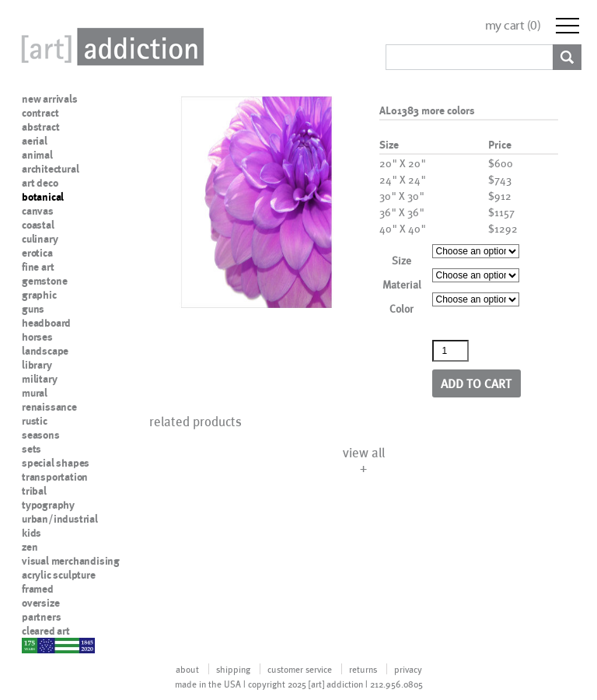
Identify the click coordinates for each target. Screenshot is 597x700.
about (187, 669)
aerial (35, 141)
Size (401, 260)
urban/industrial (60, 519)
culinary (40, 239)
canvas (38, 211)
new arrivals (50, 99)
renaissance (49, 407)
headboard (46, 323)
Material (402, 284)
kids (31, 533)
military (39, 379)
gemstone (44, 281)
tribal (34, 491)
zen (30, 547)
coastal (38, 225)
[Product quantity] (451, 351)
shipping (233, 669)
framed (38, 589)
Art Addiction (110, 47)
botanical (43, 197)
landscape (45, 351)
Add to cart (476, 383)
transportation (55, 477)
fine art (38, 267)
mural (35, 393)
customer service (300, 669)
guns (33, 309)
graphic (39, 295)
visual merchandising (71, 561)
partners (41, 617)
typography (48, 505)
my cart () (513, 25)
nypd (33, 645)
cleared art (46, 631)
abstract (40, 127)
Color (401, 308)
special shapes (56, 463)
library (37, 365)
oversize (40, 603)
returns (363, 669)
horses (37, 337)
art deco (40, 183)
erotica (37, 253)
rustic (35, 421)
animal (37, 155)
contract (40, 113)
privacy (408, 669)
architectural (50, 169)
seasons (41, 435)
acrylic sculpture (59, 575)
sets (31, 449)
